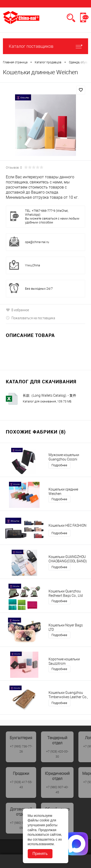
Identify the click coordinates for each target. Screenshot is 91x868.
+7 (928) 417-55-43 (21, 785)
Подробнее (59, 465)
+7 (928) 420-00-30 (57, 754)
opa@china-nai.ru (37, 242)
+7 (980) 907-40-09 (21, 825)
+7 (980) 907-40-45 (57, 790)
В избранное (17, 310)
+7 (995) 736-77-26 (21, 749)
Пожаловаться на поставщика (30, 318)
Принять (40, 854)
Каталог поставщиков (45, 46)
